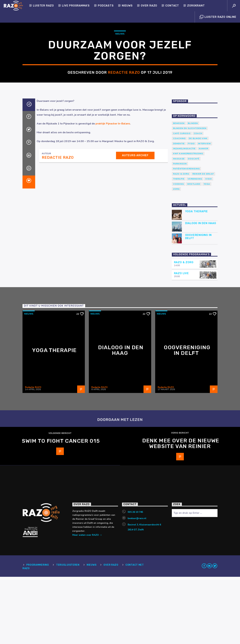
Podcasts (106, 6)
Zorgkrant (196, 6)
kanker (203, 216)
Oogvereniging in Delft (198, 304)
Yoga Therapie (196, 279)
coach (198, 201)
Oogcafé (193, 226)
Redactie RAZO (124, 106)
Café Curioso (182, 201)
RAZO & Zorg (181, 241)
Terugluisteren (68, 632)
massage (179, 226)
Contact (172, 6)
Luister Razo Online (218, 17)
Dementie (179, 211)
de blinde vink (198, 206)
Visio (209, 246)
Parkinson (180, 231)
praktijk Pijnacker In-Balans (113, 191)
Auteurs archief (135, 223)
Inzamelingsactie (184, 216)
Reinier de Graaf (203, 241)
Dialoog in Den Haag (201, 290)
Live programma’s (76, 6)
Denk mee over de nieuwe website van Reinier (181, 511)
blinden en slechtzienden (190, 195)
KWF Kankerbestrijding (188, 221)
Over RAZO (149, 6)
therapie (179, 246)
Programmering (38, 632)
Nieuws (127, 6)
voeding (178, 251)
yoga (207, 251)
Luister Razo (43, 6)
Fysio (191, 211)
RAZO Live (181, 340)
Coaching (179, 206)
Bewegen (179, 190)
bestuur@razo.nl (137, 586)
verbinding (195, 246)
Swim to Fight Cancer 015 (61, 508)
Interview (204, 211)
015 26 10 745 (135, 579)
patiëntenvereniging (186, 236)
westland (194, 251)
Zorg (176, 256)
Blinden (193, 190)
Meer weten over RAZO (87, 602)
